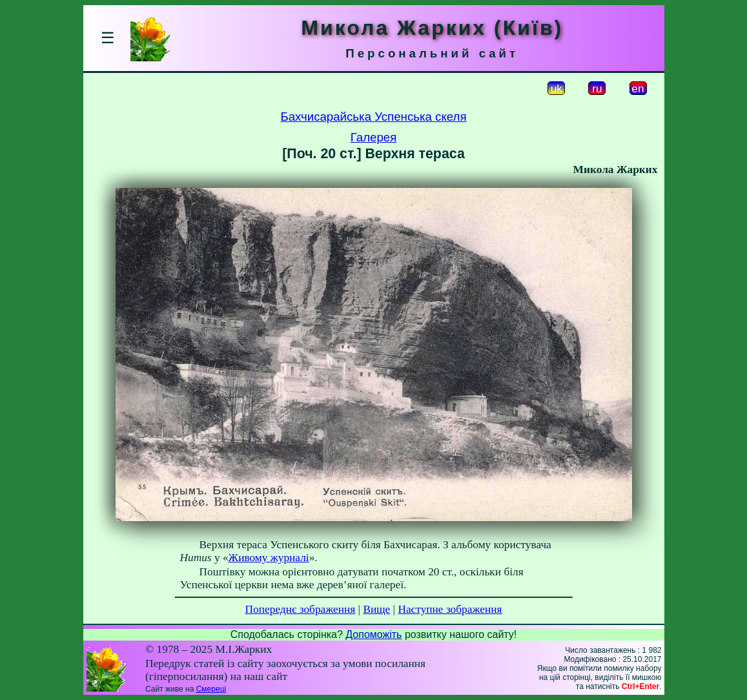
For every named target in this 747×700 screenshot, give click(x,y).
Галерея (374, 137)
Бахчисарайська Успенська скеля (373, 117)
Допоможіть (373, 634)
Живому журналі (269, 558)
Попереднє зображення (301, 609)
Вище (376, 609)
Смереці (211, 689)
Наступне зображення (450, 609)
